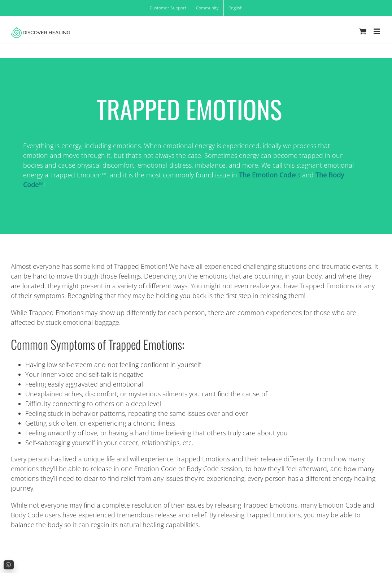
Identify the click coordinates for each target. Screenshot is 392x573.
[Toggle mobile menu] (377, 31)
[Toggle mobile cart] (363, 31)
